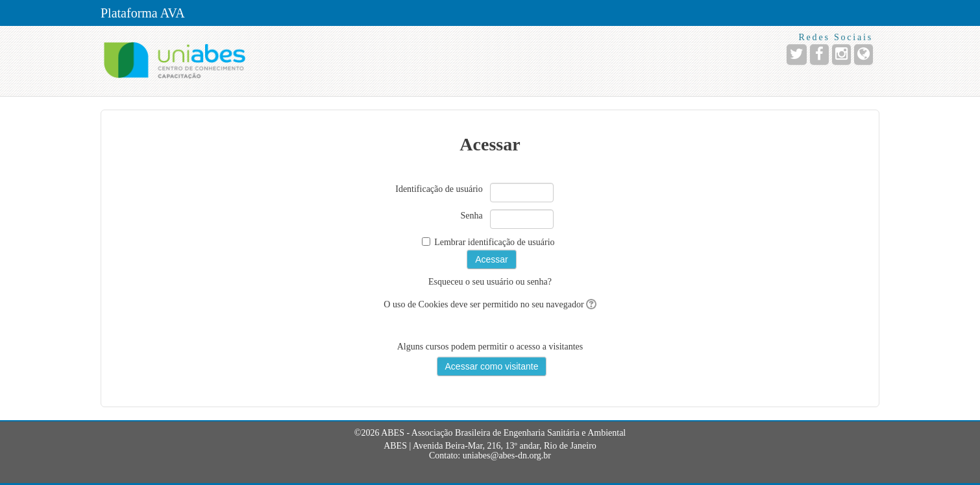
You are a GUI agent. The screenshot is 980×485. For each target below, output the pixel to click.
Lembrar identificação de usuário (494, 242)
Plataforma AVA (143, 13)
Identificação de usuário (439, 189)
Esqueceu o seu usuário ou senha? (490, 282)
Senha (472, 216)
